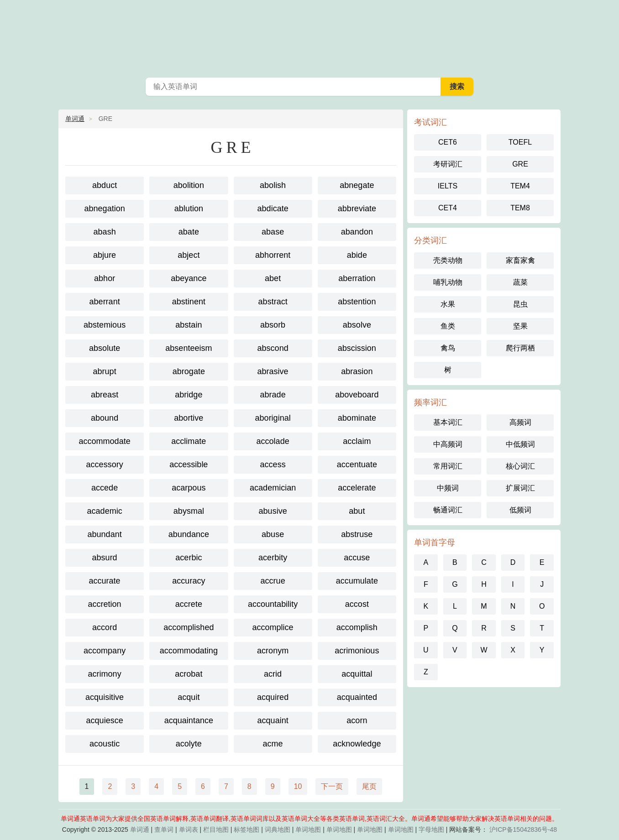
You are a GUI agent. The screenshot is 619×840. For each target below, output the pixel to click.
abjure (105, 255)
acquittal (357, 674)
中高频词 (448, 444)
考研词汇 (448, 164)
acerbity (273, 558)
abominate (357, 418)
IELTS (448, 186)
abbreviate (357, 209)
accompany (105, 651)
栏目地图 (216, 830)
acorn (357, 720)
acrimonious (357, 651)
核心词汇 (520, 466)
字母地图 (431, 830)
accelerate (357, 488)
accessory (105, 464)
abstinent (189, 302)
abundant (105, 534)
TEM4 (520, 186)
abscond (273, 348)
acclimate (189, 441)
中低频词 (520, 444)
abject (189, 255)
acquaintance (189, 720)
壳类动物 (448, 260)
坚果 (520, 326)
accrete (189, 604)
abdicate (273, 209)
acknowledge (357, 744)
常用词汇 (448, 466)
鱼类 (448, 326)
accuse (357, 558)
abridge (189, 395)
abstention (357, 302)
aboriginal (273, 418)
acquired (273, 697)
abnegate (357, 185)
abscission (357, 348)
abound (105, 418)
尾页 (369, 786)
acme (273, 744)
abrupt (105, 371)
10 (298, 786)
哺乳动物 (448, 282)
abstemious (105, 325)
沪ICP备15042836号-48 (523, 830)
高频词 (520, 422)
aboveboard (357, 395)
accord (105, 627)
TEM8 (520, 208)
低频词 (520, 510)
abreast (105, 395)
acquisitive (105, 697)
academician (273, 488)
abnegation (105, 209)
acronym (273, 651)
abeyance (189, 278)
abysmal (189, 511)
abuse (273, 534)
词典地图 (278, 830)
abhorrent (273, 255)
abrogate (189, 371)
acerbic (189, 558)
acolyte (189, 744)
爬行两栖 (520, 348)
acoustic (105, 744)
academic (105, 511)
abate (189, 232)
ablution (189, 209)
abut (357, 511)
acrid (273, 674)
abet (273, 278)
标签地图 (247, 830)
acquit (189, 697)
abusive (273, 511)
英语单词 (309, 37)
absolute (105, 348)
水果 (448, 304)
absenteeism (189, 348)
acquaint (273, 720)
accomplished (189, 627)
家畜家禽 (520, 260)
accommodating (189, 651)
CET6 (448, 142)
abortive (189, 418)
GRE (520, 164)
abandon (357, 232)
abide (357, 255)
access (273, 464)
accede (105, 488)
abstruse (357, 534)
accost (357, 604)
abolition (189, 185)
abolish (273, 185)
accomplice (273, 627)
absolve (357, 325)
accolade (273, 441)
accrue (273, 581)
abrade (273, 395)
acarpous (189, 488)
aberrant (105, 302)
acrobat (189, 674)
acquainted (357, 697)
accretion (105, 604)
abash (105, 232)
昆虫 (520, 304)
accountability (273, 604)
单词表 (189, 830)
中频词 (448, 488)
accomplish (357, 627)
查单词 (164, 830)
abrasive (273, 371)
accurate (105, 581)
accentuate (357, 464)
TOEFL (520, 142)
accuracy (189, 581)
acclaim (357, 441)
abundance (189, 534)
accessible (189, 464)
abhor (105, 278)
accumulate (357, 581)
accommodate (105, 441)
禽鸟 (448, 348)
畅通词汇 (448, 510)
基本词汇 (448, 422)
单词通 (75, 119)
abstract (273, 302)
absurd (105, 558)
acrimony (105, 674)
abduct (105, 185)
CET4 (448, 208)
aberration (357, 278)
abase (273, 232)
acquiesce (105, 720)
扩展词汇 (520, 488)
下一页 (332, 786)
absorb (273, 325)
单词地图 (308, 830)
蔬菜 (520, 282)
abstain (189, 325)
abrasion (357, 371)
